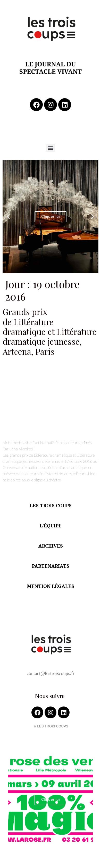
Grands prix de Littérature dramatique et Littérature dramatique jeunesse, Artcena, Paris (50, 331)
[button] (51, 148)
